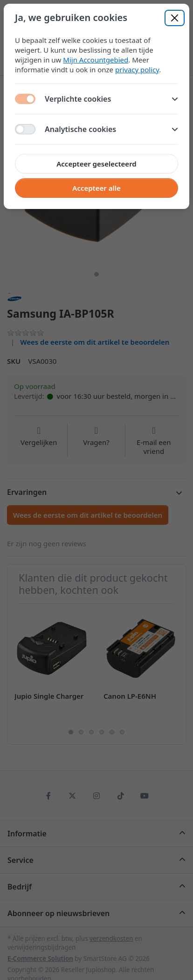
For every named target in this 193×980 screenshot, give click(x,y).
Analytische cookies (111, 129)
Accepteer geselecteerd (96, 164)
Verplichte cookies (111, 99)
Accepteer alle (96, 188)
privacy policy (137, 70)
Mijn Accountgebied (96, 60)
